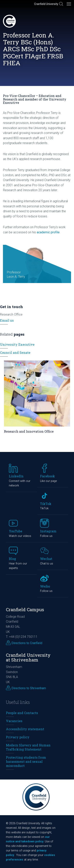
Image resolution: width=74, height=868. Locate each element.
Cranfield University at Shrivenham (28, 658)
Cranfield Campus (25, 610)
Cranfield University (46, 4)
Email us (7, 320)
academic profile (48, 232)
